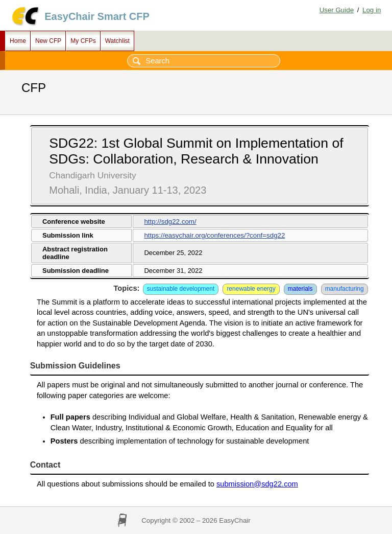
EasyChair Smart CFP (97, 16)
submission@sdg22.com (257, 484)
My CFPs (83, 41)
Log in (372, 10)
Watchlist (117, 41)
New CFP (48, 41)
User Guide (337, 10)
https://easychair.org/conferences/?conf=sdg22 (214, 235)
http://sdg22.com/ (170, 222)
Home (18, 41)
